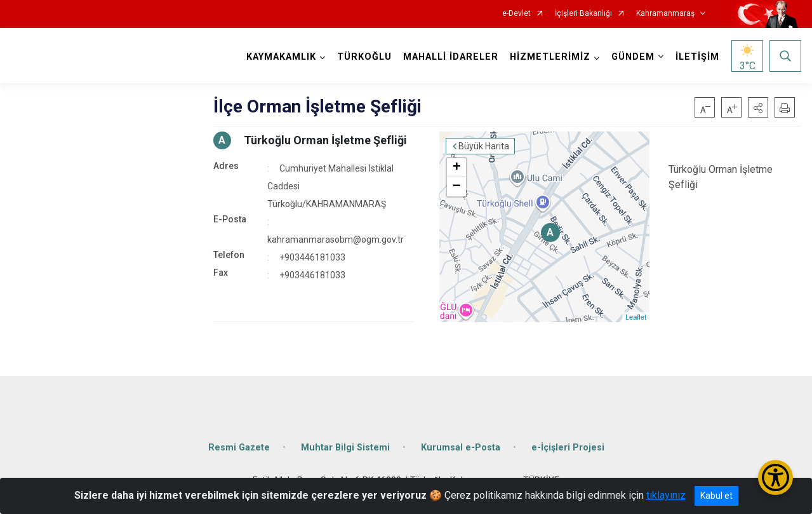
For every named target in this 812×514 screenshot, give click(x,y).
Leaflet (636, 317)
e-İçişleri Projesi (568, 448)
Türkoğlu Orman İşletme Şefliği (325, 140)
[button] (758, 107)
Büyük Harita (484, 146)
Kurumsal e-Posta (461, 448)
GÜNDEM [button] (633, 57)
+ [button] (457, 168)
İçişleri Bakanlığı (583, 14)
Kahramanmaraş (665, 14)
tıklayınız (666, 495)
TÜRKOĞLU (364, 57)
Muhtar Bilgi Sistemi (345, 448)
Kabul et (716, 496)
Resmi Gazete (239, 448)
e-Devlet (516, 14)
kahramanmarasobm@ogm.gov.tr (336, 240)
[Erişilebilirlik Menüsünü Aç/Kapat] (775, 477)
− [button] (457, 187)
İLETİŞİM (697, 57)
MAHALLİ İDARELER (451, 57)
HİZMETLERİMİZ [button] (550, 57)
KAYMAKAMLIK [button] (281, 57)
